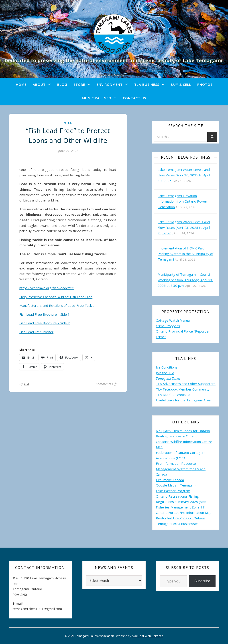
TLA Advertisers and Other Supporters (186, 384)
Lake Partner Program (173, 491)
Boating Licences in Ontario (177, 436)
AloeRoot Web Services (148, 636)
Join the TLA (165, 373)
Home (21, 84)
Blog (62, 84)
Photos (205, 84)
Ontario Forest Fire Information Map (184, 512)
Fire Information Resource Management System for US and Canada (181, 469)
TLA (26, 384)
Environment (110, 84)
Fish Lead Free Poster (36, 332)
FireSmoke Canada (170, 480)
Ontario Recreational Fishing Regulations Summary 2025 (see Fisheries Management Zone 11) (181, 502)
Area (207, 400)
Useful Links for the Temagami (180, 400)
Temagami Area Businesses (177, 524)
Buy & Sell (181, 84)
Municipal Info (97, 98)
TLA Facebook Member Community (183, 389)
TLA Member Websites (174, 395)
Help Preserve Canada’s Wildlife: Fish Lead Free (56, 297)
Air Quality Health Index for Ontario (183, 431)
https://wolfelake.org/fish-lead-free (47, 288)
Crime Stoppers (168, 326)
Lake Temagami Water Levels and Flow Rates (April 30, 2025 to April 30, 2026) (184, 175)
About (39, 84)
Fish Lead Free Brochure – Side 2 (45, 323)
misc (68, 123)
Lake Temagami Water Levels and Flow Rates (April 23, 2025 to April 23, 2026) (184, 227)
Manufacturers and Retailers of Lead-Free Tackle (57, 305)
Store (79, 84)
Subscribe (202, 581)
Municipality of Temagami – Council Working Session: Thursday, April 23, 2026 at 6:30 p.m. (185, 280)
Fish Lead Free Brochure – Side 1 (45, 314)
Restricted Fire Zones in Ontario (180, 518)
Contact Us (134, 98)
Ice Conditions (167, 367)
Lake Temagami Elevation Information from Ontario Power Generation (182, 201)
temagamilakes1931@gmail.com (37, 609)
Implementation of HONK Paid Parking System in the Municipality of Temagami (185, 254)
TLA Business (147, 84)
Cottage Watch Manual (173, 320)
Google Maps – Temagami (176, 485)
